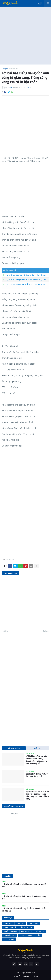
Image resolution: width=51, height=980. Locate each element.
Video (22, 935)
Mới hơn (6, 631)
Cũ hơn (45, 631)
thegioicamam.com (28, 973)
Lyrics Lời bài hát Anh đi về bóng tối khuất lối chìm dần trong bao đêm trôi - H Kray (37, 795)
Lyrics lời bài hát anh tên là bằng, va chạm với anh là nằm (26, 275)
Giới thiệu (26, 976)
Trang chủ (5, 69)
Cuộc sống (21, 924)
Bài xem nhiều (14, 748)
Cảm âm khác (33, 924)
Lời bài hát (14, 69)
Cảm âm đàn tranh (10, 931)
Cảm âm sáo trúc (26, 927)
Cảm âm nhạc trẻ (10, 927)
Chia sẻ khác (8, 924)
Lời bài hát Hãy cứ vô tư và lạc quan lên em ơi (37, 775)
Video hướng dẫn (34, 935)
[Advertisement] (25, 36)
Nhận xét (37, 748)
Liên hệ (36, 976)
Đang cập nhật (9, 939)
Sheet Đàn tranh (9, 935)
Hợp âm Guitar (27, 931)
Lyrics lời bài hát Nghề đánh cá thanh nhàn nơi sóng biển (26, 280)
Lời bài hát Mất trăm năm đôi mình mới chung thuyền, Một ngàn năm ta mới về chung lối (37, 760)
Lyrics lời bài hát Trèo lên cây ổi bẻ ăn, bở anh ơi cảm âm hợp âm (24, 910)
